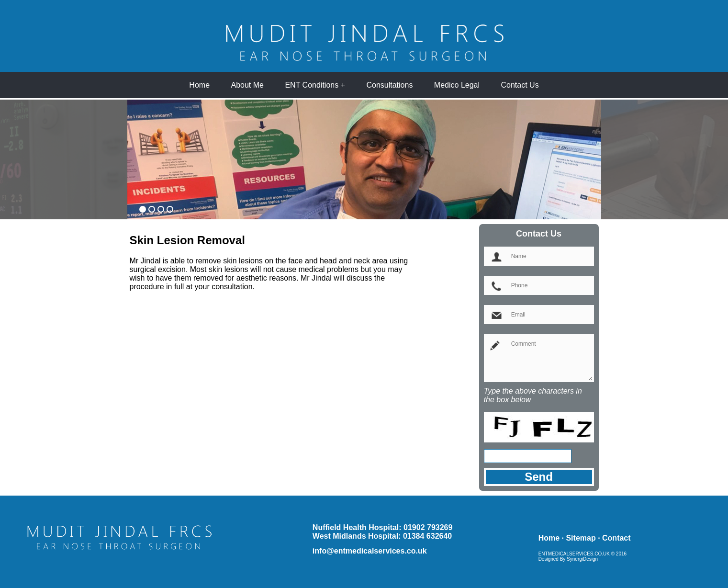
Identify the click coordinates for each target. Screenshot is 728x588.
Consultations (389, 85)
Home (199, 85)
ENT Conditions (312, 85)
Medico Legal (457, 85)
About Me (247, 85)
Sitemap (581, 538)
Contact (616, 538)
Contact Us (520, 85)
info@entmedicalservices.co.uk (370, 551)
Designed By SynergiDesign (568, 559)
